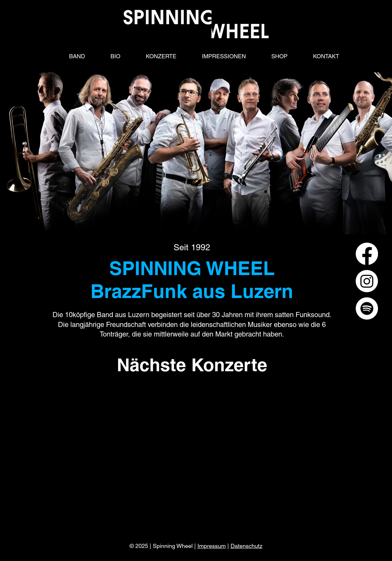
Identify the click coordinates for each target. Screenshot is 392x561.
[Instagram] (367, 281)
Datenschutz (246, 546)
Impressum (212, 546)
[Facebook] (367, 254)
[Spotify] (367, 309)
